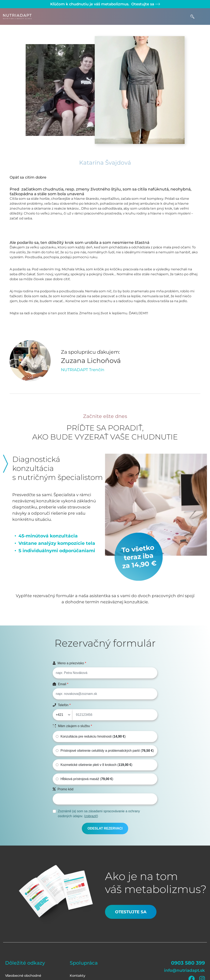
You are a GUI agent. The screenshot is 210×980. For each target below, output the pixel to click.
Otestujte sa (145, 4)
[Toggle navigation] (203, 17)
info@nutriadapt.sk (184, 970)
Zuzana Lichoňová (91, 361)
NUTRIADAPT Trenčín (83, 370)
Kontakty (78, 976)
